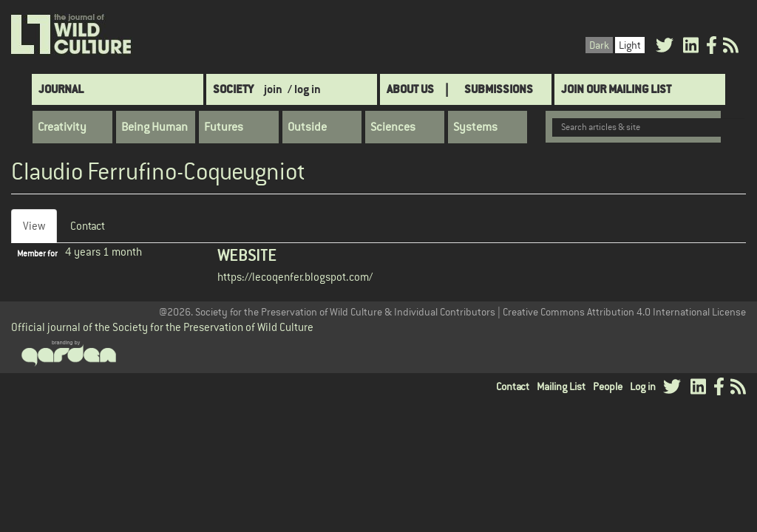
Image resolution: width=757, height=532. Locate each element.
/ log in (304, 89)
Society (233, 89)
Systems (475, 127)
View (40, 230)
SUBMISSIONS (499, 89)
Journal (61, 89)
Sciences (393, 127)
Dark (599, 45)
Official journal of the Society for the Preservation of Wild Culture (162, 327)
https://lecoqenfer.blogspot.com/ (295, 277)
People (608, 386)
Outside (307, 127)
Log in (643, 386)
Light (630, 45)
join (273, 89)
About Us (410, 89)
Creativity (62, 127)
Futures (224, 127)
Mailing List (561, 386)
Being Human (155, 127)
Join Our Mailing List (616, 89)
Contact (88, 226)
